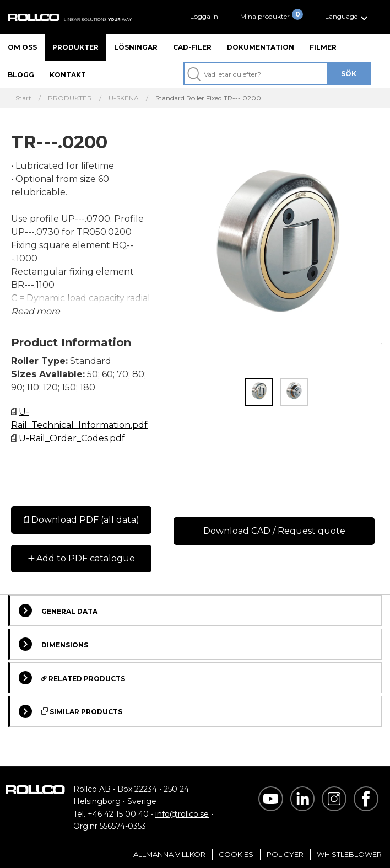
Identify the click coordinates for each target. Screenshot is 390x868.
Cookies (236, 854)
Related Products (72, 678)
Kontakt (68, 75)
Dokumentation (261, 47)
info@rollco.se (182, 814)
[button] (348, 17)
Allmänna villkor (169, 854)
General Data (58, 610)
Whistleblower (349, 854)
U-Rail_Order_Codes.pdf (72, 438)
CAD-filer (192, 47)
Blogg (21, 75)
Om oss (22, 47)
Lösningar (136, 47)
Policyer (285, 854)
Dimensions (53, 644)
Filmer (323, 47)
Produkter (75, 47)
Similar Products (71, 711)
